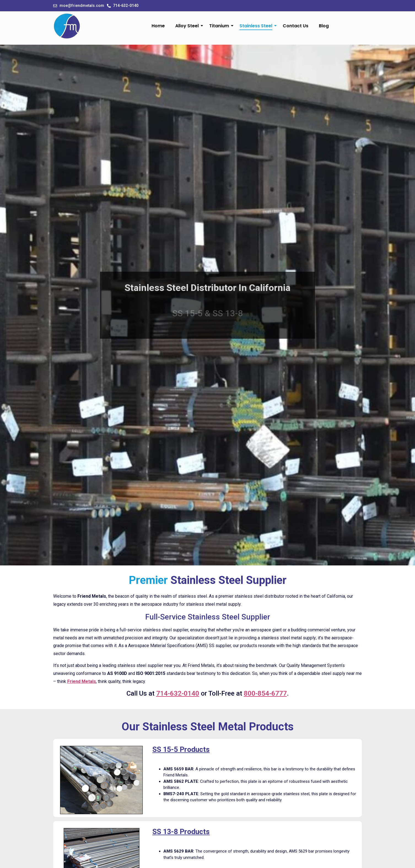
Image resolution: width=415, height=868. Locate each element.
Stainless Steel (257, 26)
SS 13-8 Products (181, 832)
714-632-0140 (178, 693)
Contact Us (296, 26)
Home (158, 26)
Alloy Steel (188, 26)
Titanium (220, 26)
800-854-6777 (265, 693)
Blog (324, 26)
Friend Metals (82, 681)
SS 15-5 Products (181, 749)
